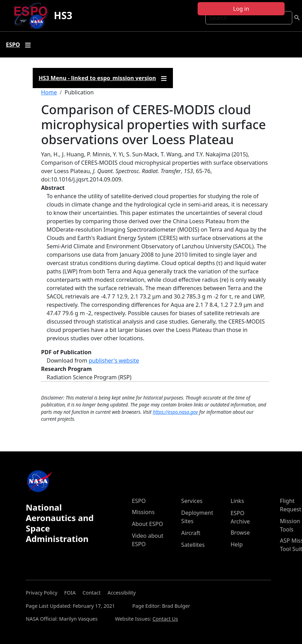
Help (237, 544)
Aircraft (191, 533)
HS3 (63, 15)
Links (237, 501)
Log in (241, 9)
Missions (143, 512)
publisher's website (114, 360)
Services (192, 501)
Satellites (193, 545)
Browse (240, 533)
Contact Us (165, 619)
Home (49, 92)
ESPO (139, 501)
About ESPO (147, 524)
